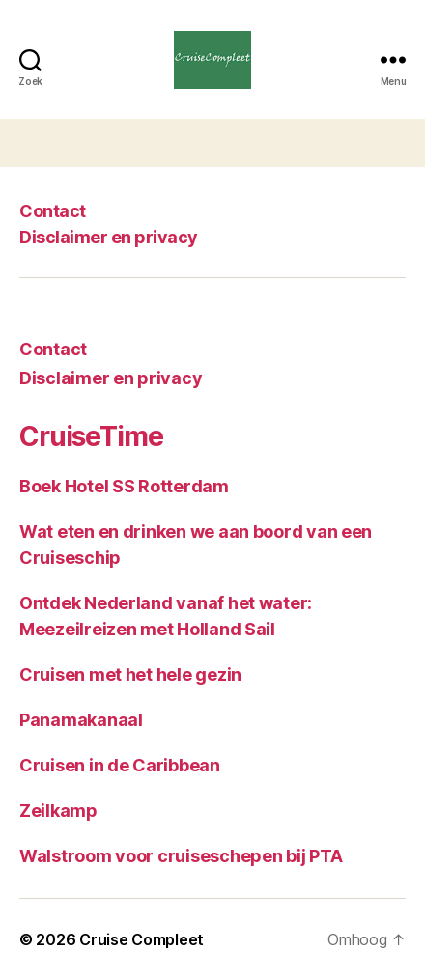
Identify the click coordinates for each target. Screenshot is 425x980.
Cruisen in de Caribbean (120, 765)
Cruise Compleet (142, 939)
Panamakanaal (81, 720)
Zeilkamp (58, 811)
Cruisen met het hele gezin (130, 674)
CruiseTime (91, 436)
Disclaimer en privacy (109, 237)
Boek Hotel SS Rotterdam (124, 486)
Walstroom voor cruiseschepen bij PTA (181, 856)
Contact (53, 211)
